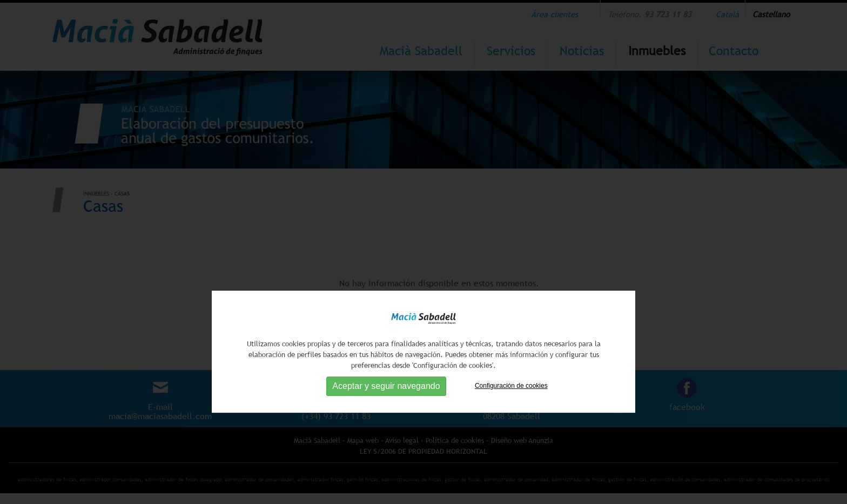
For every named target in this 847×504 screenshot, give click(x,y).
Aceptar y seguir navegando (386, 417)
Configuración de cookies (511, 416)
